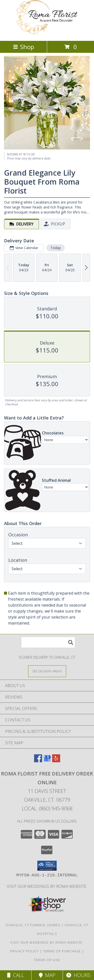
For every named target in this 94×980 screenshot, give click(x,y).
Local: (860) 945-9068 (47, 808)
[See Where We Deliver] (47, 671)
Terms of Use (47, 960)
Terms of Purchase (62, 951)
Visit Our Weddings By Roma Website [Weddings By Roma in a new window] (47, 886)
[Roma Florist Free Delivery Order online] (47, 34)
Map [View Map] (47, 975)
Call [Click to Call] (16, 975)
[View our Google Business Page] (47, 761)
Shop (24, 47)
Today (56, 248)
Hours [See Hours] (78, 975)
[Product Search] (48, 642)
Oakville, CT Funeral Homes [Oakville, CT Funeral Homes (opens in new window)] (33, 925)
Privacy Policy (24, 951)
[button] (47, 866)
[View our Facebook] (38, 761)
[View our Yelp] (56, 761)
